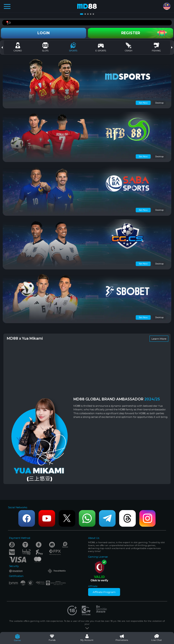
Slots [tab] (45, 47)
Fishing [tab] (156, 47)
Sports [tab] (73, 47)
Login (43, 33)
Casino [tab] (18, 47)
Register (131, 33)
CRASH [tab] (129, 47)
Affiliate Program (104, 592)
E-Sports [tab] (101, 47)
